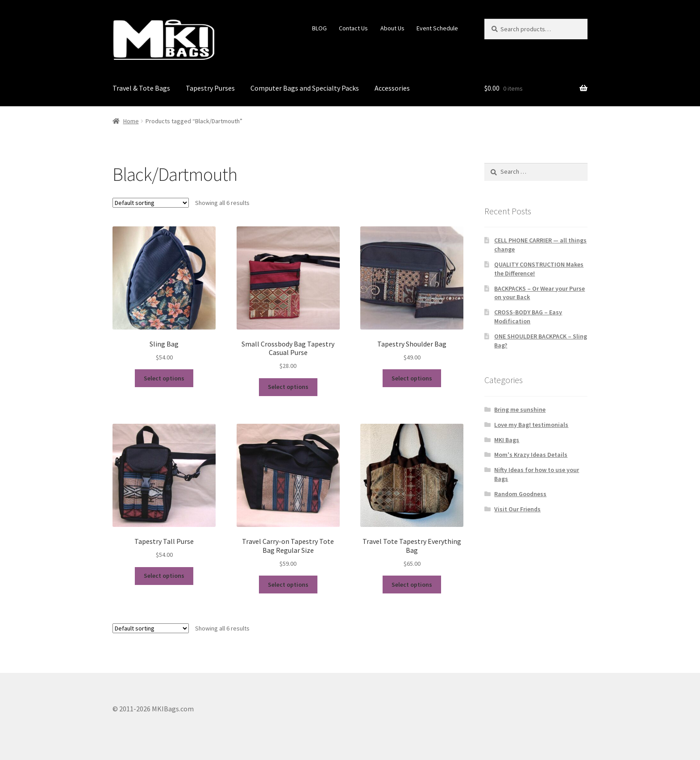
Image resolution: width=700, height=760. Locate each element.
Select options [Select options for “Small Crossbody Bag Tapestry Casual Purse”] (288, 387)
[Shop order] (151, 203)
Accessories (392, 88)
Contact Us (353, 28)
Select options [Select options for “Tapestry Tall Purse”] (164, 576)
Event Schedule (437, 28)
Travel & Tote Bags (141, 88)
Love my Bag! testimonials (531, 425)
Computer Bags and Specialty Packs (305, 88)
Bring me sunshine (520, 409)
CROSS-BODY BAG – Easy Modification (528, 317)
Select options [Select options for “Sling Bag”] (164, 378)
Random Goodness (520, 494)
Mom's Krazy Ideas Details (531, 455)
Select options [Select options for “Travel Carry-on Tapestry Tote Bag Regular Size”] (288, 585)
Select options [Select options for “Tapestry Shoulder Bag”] (412, 378)
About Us (392, 28)
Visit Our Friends (517, 509)
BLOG (319, 28)
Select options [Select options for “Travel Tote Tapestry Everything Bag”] (412, 585)
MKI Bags (507, 440)
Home (131, 121)
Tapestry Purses (210, 88)
